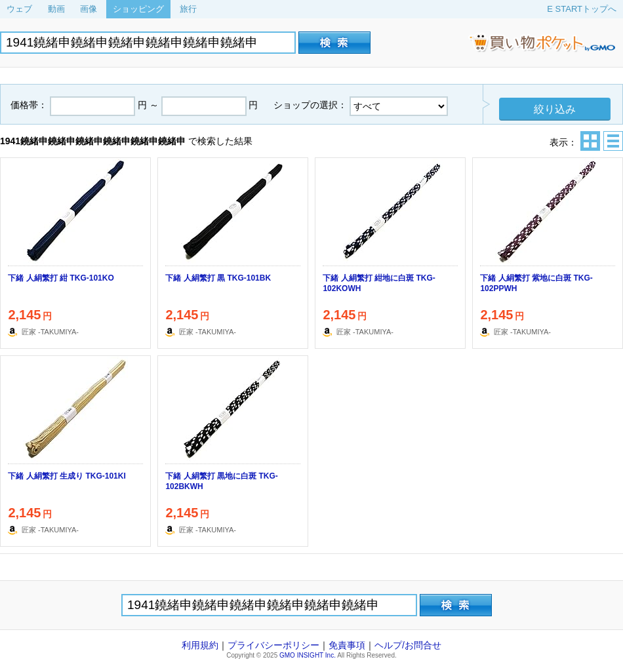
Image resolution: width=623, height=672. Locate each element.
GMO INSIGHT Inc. (308, 655)
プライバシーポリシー (273, 645)
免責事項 (347, 645)
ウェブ (19, 9)
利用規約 (200, 645)
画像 (89, 9)
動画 (56, 9)
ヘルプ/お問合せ (408, 645)
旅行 (188, 9)
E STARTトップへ (582, 9)
